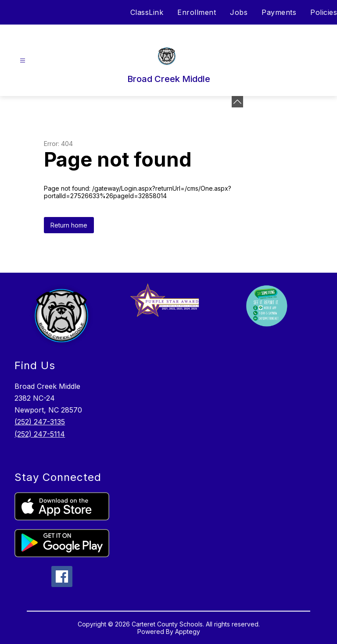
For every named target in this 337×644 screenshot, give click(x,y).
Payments (279, 12)
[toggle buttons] (237, 102)
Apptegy (188, 632)
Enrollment (197, 12)
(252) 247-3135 (40, 422)
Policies (324, 12)
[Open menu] (23, 61)
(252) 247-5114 (40, 434)
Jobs (239, 12)
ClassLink (147, 12)
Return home (69, 225)
